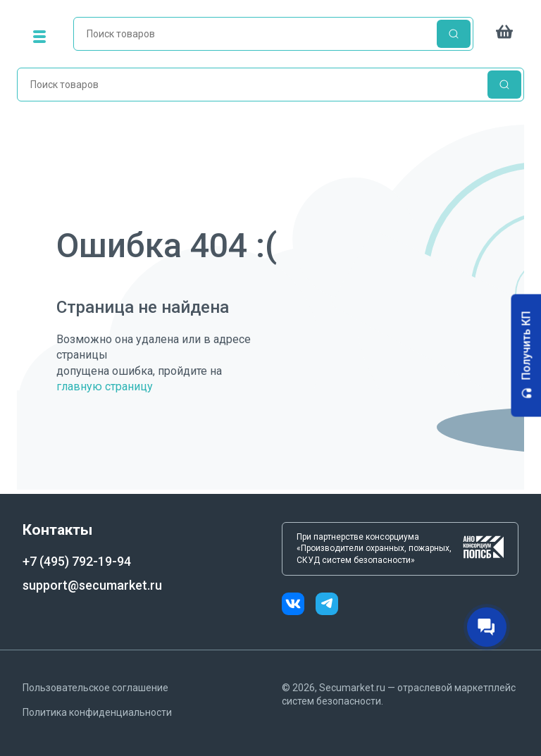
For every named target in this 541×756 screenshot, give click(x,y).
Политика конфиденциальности (97, 712)
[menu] (39, 36)
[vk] (299, 606)
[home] (273, 36)
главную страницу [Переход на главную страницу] (105, 386)
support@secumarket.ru (92, 585)
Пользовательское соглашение (95, 688)
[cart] (504, 36)
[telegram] (327, 606)
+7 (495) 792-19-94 (77, 561)
